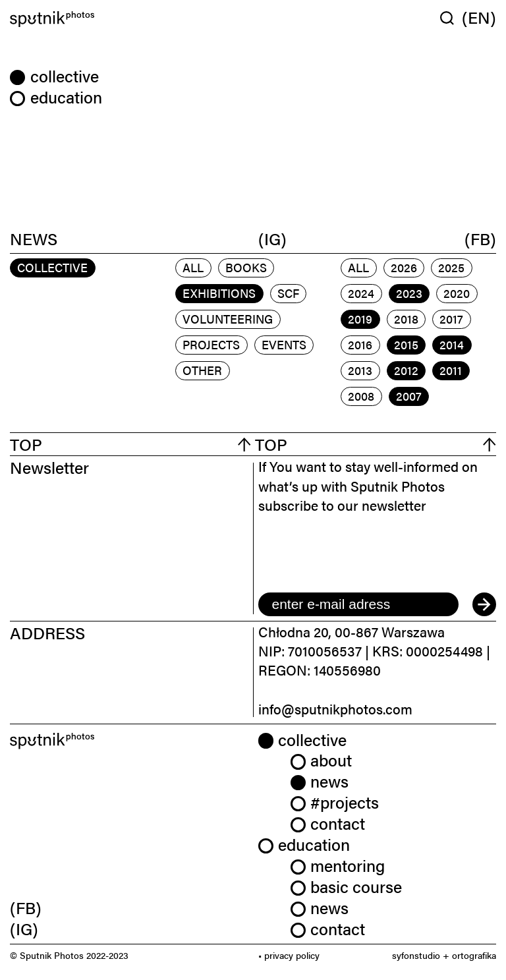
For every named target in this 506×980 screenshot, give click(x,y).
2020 (457, 293)
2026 (404, 267)
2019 (360, 319)
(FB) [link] (26, 907)
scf (288, 293)
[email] (358, 604)
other (202, 370)
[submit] (484, 604)
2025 (451, 267)
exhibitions (219, 293)
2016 (360, 344)
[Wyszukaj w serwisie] (451, 18)
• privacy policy (289, 955)
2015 (406, 344)
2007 (409, 396)
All (193, 267)
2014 (452, 344)
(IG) (272, 238)
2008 (361, 396)
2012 (406, 370)
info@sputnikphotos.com (335, 708)
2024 (361, 293)
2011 (451, 370)
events (284, 344)
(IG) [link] (24, 928)
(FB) (480, 238)
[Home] (129, 19)
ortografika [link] (474, 955)
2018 (406, 319)
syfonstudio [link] (416, 955)
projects (211, 344)
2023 (409, 293)
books (246, 267)
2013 (360, 370)
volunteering (228, 319)
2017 (451, 319)
